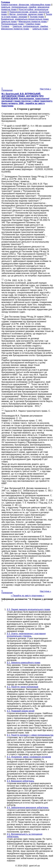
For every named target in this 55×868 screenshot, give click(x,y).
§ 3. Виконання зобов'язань (21, 781)
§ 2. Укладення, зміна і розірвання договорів (29, 757)
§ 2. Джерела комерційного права (24, 663)
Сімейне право (33, 24)
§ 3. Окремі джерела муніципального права (28, 609)
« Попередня (7, 89)
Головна (5, 26)
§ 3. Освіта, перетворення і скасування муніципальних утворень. (26, 635)
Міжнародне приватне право (33, 22)
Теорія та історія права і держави (27, 16)
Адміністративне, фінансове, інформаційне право (26, 5)
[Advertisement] (28, 58)
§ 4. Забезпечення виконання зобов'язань (28, 808)
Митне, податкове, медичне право (26, 14)
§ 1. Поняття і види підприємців (23, 687)
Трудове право (37, 17)
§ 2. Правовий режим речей (21, 711)
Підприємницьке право (13, 24)
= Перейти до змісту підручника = (28, 596)
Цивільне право (9, 22)
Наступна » (45, 89)
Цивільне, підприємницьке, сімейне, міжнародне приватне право (25, 28)
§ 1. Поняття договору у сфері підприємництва (30, 735)
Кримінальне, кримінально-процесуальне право (25, 19)
